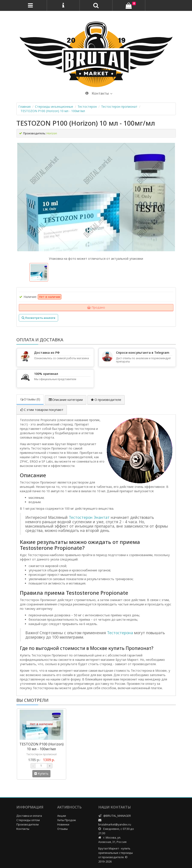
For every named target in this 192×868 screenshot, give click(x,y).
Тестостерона (120, 633)
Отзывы (62, 829)
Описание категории (66, 400)
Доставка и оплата (29, 816)
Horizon (52, 133)
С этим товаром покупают (42, 410)
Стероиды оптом (28, 820)
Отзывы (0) (30, 399)
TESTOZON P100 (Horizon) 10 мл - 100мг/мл (53, 111)
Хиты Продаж (67, 820)
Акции (62, 816)
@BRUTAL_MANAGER (117, 816)
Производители (28, 824)
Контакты (23, 829)
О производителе (106, 400)
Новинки (63, 824)
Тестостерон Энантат (89, 517)
